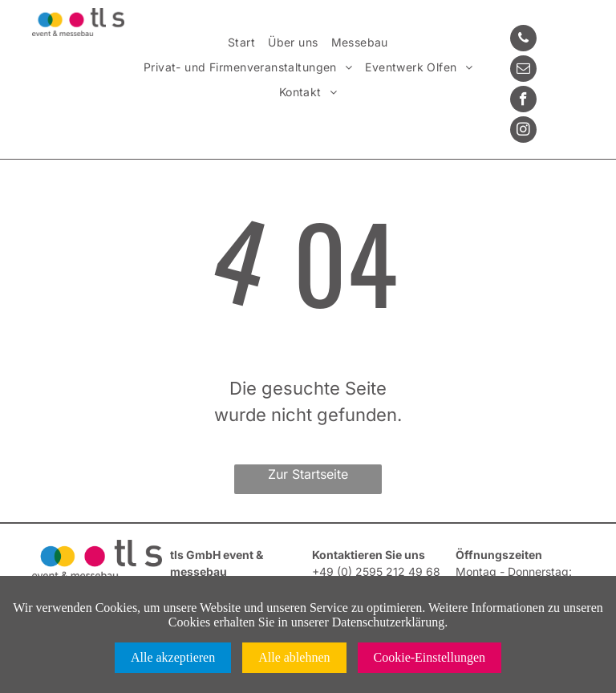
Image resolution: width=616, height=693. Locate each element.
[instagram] (523, 132)
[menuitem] (241, 43)
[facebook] (523, 101)
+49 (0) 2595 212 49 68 (376, 571)
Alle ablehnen (294, 657)
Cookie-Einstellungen (430, 657)
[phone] (523, 40)
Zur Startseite (308, 474)
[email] (523, 71)
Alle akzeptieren (173, 657)
